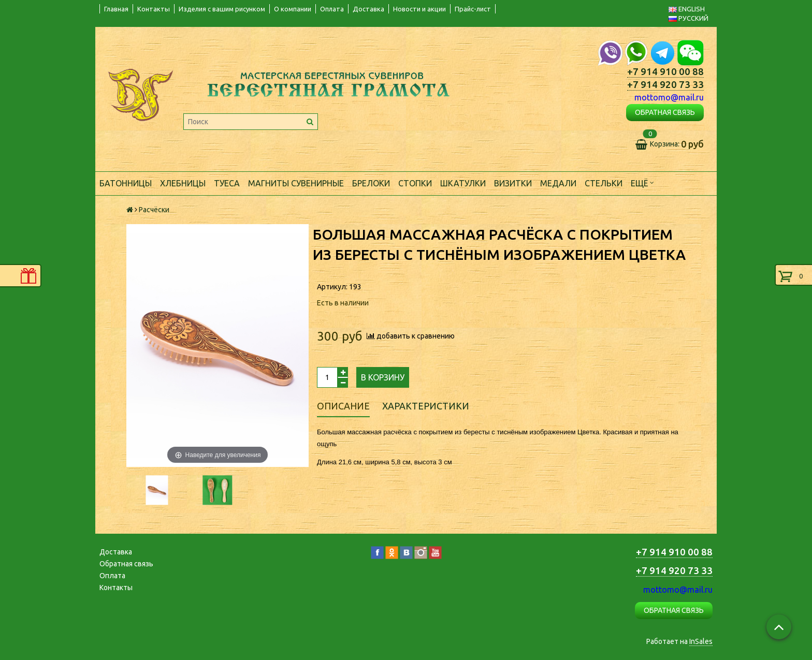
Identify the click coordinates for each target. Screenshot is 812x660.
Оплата (332, 9)
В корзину (383, 377)
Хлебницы (183, 183)
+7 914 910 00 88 (665, 72)
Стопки (415, 183)
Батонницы (126, 183)
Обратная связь (126, 564)
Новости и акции (419, 9)
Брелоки (371, 183)
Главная (116, 9)
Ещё (642, 182)
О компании (293, 9)
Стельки (604, 183)
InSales (701, 641)
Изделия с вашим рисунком (222, 9)
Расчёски (154, 210)
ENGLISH (687, 9)
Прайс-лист (473, 9)
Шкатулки (463, 183)
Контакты (154, 9)
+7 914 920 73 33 (665, 85)
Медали (558, 183)
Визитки (513, 183)
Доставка (368, 9)
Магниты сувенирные (296, 183)
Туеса (227, 183)
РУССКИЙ (688, 18)
